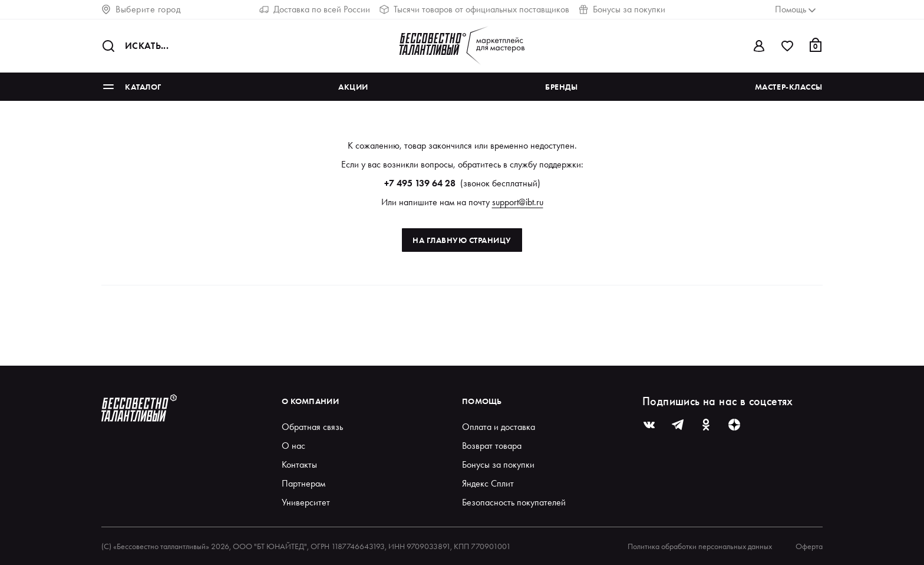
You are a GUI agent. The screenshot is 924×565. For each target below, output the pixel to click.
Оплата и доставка (499, 427)
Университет (306, 502)
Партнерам (303, 483)
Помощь (482, 401)
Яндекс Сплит (488, 483)
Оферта (809, 546)
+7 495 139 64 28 (420, 183)
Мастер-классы (789, 87)
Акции (353, 87)
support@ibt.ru (518, 202)
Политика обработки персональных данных (700, 546)
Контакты (299, 464)
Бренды (561, 87)
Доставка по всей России (315, 9)
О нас (293, 446)
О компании (310, 401)
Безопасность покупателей (514, 502)
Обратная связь (312, 427)
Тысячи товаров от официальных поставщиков (474, 9)
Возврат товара (492, 446)
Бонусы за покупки (622, 9)
